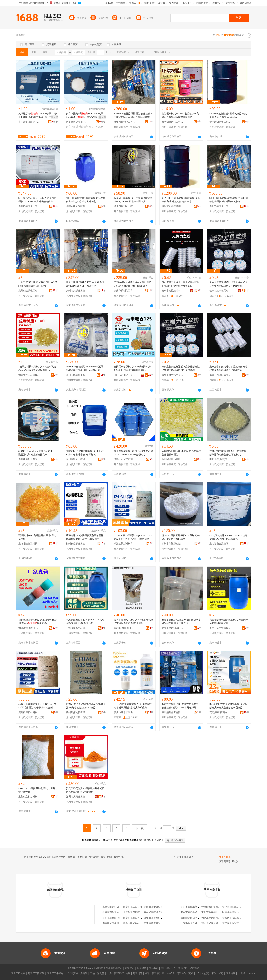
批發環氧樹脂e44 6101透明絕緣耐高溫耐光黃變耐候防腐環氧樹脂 (180, 115)
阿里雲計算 (158, 973)
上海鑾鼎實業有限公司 (220, 544)
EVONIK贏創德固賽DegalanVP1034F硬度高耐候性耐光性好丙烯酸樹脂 (133, 537)
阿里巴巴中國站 (55, 973)
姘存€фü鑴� (96, 127)
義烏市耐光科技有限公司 (136, 923)
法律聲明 (130, 968)
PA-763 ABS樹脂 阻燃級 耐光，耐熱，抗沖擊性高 (38, 790)
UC (197, 973)
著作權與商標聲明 (113, 968)
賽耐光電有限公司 (153, 912)
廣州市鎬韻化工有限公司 (125, 122)
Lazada (251, 973)
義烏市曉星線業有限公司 (172, 291)
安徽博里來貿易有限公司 (235, 918)
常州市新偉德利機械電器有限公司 (219, 912)
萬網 (191, 973)
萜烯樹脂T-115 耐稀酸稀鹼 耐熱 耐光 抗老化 (37, 537)
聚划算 (101, 973)
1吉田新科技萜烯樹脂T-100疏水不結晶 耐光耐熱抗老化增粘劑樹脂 (37, 368)
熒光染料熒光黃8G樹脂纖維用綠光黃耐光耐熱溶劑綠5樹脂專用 (85, 790)
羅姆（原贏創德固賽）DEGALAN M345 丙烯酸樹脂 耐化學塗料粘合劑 (38, 706)
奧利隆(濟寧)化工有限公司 (125, 628)
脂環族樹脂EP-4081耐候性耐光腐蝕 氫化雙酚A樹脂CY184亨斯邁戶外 (180, 706)
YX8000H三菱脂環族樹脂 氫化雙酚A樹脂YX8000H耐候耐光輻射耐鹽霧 (133, 115)
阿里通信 (181, 973)
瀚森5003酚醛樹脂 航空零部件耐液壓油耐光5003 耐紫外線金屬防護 (133, 200)
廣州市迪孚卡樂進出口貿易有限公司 (125, 712)
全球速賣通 (72, 973)
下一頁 (140, 828)
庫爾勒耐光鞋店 (111, 907)
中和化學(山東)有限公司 (220, 459)
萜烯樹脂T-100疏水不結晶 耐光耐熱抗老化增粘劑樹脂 (181, 453)
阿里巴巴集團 (18, 973)
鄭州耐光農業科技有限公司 (158, 918)
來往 (214, 973)
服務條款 (142, 968)
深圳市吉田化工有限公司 (125, 375)
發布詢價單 (225, 857)
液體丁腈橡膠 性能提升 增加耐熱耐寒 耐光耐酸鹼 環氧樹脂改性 (181, 621)
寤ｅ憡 (54, 117)
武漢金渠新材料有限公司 (125, 544)
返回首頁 (159, 840)
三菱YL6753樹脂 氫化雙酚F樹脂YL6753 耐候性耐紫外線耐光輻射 (38, 284)
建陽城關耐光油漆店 (113, 912)
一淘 (109, 973)
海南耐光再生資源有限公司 (117, 923)
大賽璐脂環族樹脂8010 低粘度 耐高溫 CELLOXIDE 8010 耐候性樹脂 (133, 453)
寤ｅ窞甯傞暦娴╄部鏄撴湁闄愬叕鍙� (29, 122)
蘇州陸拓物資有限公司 (77, 712)
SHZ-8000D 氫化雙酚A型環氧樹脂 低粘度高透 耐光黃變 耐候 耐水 (181, 200)
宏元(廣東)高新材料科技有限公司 (220, 712)
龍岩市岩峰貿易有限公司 (215, 923)
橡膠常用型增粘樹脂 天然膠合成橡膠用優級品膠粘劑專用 (38, 621)
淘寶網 (84, 973)
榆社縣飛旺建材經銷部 (234, 907)
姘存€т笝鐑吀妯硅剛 (77, 127)
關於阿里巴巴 (168, 968)
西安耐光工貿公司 (133, 907)
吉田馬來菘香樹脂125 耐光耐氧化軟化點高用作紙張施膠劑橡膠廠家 (133, 368)
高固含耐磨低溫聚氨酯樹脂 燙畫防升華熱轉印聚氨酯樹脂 (229, 621)
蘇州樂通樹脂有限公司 (172, 459)
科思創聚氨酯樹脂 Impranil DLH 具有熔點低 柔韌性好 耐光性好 (85, 621)
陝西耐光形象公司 (153, 907)
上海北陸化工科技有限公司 (29, 544)
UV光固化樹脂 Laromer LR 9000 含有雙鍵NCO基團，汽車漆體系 (229, 537)
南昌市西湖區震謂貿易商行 (220, 375)
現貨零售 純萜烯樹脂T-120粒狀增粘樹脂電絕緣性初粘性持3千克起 (133, 621)
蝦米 (147, 973)
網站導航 (194, 968)
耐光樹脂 (188, 857)
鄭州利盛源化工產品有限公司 (77, 544)
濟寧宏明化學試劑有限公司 (220, 122)
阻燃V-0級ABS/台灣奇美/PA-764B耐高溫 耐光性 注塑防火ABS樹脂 (86, 706)
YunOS (170, 973)
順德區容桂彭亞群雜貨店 (235, 912)
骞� (55, 122)
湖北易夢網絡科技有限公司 (216, 918)
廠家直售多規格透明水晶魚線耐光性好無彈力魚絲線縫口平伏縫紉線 (228, 284)
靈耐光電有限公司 (112, 918)
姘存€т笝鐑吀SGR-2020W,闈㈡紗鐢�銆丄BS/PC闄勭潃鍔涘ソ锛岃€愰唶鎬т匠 (85, 116)
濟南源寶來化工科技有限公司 (172, 122)
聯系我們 (182, 968)
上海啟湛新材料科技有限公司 (77, 628)
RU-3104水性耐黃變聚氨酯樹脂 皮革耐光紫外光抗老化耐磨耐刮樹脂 (228, 706)
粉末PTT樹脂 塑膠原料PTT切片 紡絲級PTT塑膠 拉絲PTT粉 (181, 537)
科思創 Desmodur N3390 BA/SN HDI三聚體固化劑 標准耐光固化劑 (38, 453)
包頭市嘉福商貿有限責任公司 (196, 912)
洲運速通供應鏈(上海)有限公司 (29, 628)
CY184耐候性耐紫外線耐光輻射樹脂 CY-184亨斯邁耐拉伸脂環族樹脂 (133, 284)
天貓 (92, 973)
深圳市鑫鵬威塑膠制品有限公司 (197, 907)
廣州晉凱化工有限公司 (77, 459)
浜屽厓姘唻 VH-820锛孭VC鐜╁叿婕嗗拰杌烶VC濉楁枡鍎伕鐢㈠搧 (38, 116)
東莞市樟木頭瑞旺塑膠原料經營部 (172, 628)
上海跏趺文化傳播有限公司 (195, 923)
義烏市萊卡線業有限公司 (220, 291)
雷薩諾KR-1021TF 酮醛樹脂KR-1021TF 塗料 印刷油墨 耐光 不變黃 (86, 453)
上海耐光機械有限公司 (135, 912)
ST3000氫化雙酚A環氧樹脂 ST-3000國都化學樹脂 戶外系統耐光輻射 (229, 200)
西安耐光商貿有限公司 (135, 918)
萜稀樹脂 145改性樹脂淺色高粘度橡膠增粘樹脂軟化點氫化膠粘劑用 (85, 537)
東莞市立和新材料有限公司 (29, 797)
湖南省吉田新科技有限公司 (29, 375)
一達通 (242, 973)
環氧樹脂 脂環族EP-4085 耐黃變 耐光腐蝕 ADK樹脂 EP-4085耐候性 (85, 284)
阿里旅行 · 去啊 (122, 973)
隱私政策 (154, 968)
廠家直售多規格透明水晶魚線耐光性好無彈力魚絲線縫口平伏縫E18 (228, 368)
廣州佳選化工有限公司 (29, 459)
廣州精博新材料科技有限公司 (29, 712)
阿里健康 (231, 973)
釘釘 (221, 973)
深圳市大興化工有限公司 (77, 797)
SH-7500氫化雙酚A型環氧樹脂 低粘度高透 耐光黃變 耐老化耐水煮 (86, 200)
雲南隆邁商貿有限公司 (193, 918)
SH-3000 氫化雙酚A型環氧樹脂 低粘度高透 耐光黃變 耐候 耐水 (228, 115)
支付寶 (205, 973)
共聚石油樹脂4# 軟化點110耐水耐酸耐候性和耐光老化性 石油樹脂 (228, 453)
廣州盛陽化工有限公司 (172, 712)
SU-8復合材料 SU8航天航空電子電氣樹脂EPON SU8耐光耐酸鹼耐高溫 (37, 200)
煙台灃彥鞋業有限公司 (213, 907)
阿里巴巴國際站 (36, 973)
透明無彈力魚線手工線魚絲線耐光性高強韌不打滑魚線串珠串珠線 (181, 284)
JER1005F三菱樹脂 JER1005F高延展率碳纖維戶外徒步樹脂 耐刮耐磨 (85, 368)
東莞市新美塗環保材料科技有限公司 (220, 628)
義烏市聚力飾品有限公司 (172, 375)
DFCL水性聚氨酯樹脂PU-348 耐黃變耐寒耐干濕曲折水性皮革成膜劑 (133, 706)
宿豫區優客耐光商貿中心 (157, 923)
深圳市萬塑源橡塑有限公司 (172, 544)
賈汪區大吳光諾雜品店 (234, 923)
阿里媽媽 (138, 973)
